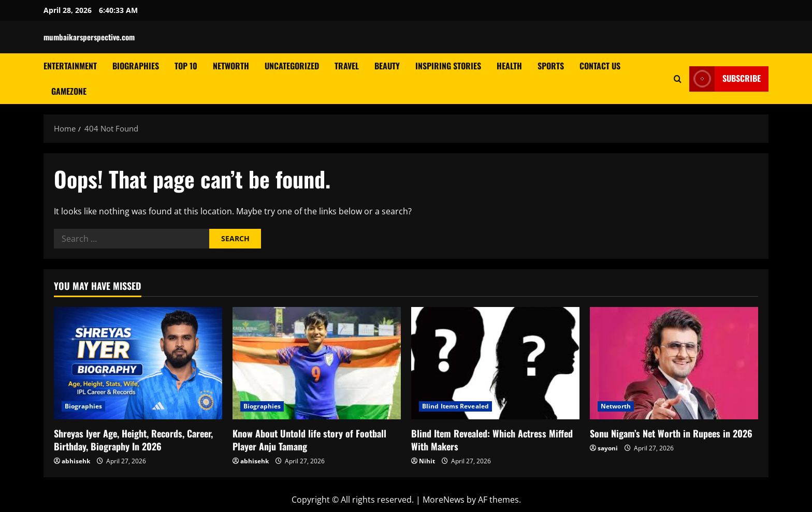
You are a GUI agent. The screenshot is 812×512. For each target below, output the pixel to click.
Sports (551, 66)
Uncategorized (292, 66)
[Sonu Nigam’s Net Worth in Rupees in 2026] (674, 363)
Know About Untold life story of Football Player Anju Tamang (309, 440)
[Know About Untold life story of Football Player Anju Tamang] (317, 363)
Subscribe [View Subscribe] (725, 78)
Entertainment (70, 66)
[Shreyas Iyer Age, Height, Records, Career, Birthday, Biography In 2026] (138, 363)
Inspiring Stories (448, 66)
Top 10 (186, 66)
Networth (231, 66)
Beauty (387, 66)
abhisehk (76, 461)
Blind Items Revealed (455, 406)
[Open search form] (678, 78)
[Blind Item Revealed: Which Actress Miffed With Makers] (495, 363)
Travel (347, 66)
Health (509, 66)
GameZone (69, 91)
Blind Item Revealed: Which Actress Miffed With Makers (492, 440)
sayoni (608, 448)
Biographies (136, 66)
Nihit (427, 461)
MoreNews (444, 500)
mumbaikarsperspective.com (89, 37)
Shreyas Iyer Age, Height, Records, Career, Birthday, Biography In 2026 (133, 440)
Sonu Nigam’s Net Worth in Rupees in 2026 (671, 433)
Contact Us (600, 66)
